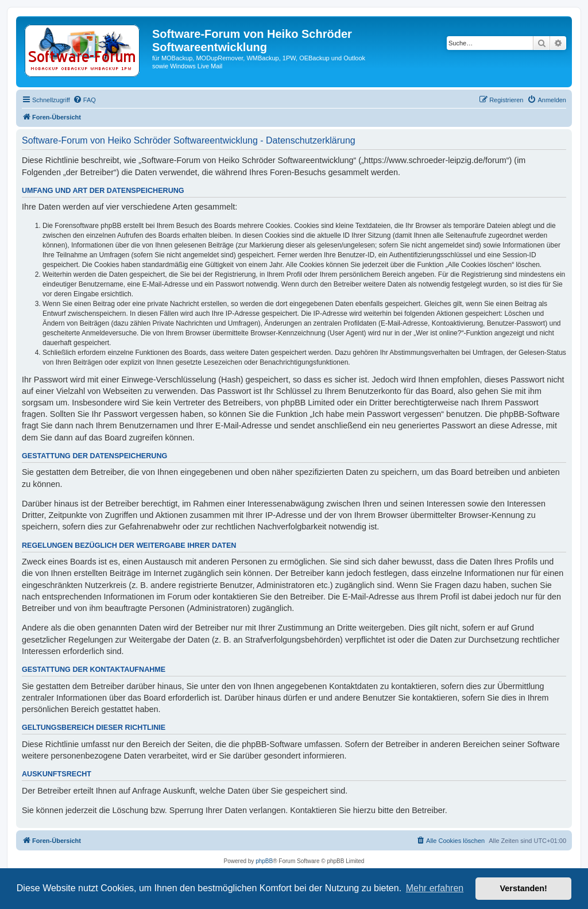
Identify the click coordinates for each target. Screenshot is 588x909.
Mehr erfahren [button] (435, 888)
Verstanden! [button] (524, 888)
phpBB (264, 861)
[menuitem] (84, 100)
